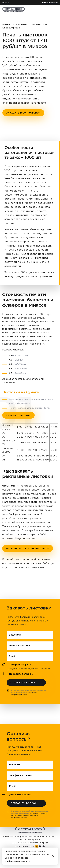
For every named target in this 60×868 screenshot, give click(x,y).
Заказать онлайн (18, 415)
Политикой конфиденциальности (25, 816)
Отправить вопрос (24, 682)
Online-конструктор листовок (28, 548)
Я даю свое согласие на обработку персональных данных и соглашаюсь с (29, 693)
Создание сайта (25, 846)
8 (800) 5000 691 (50, 3)
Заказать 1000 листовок (23, 113)
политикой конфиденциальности (24, 694)
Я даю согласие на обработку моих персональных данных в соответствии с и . (30, 814)
